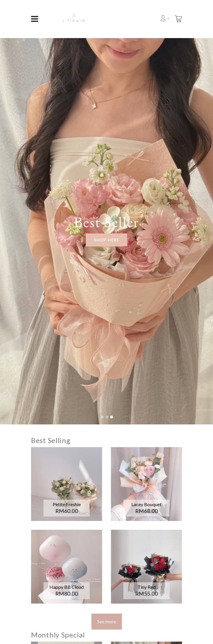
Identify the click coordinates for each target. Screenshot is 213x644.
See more (107, 621)
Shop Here (106, 240)
